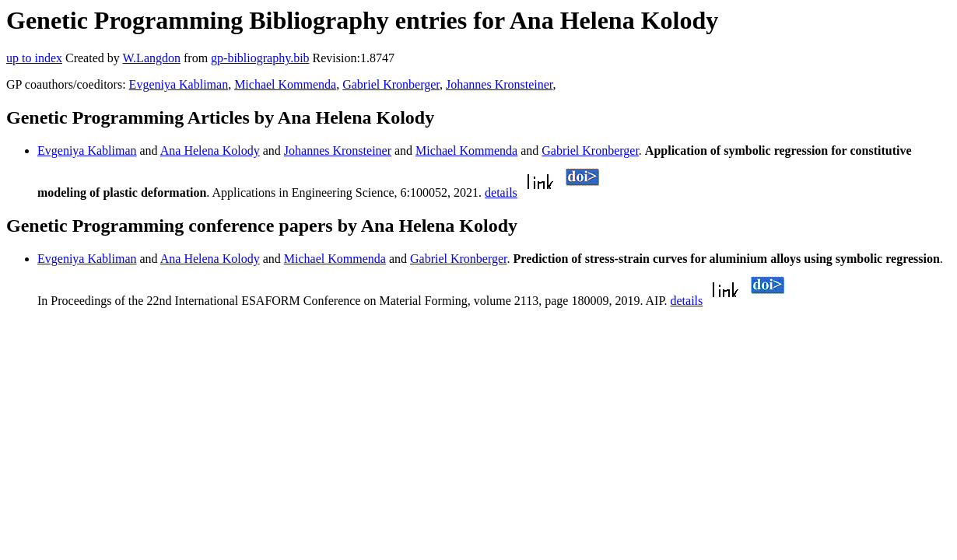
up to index (34, 58)
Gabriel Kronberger (391, 84)
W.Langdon (151, 58)
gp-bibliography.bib (260, 58)
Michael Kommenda (285, 84)
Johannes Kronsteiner (500, 84)
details (501, 192)
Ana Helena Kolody (210, 150)
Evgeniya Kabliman (179, 84)
